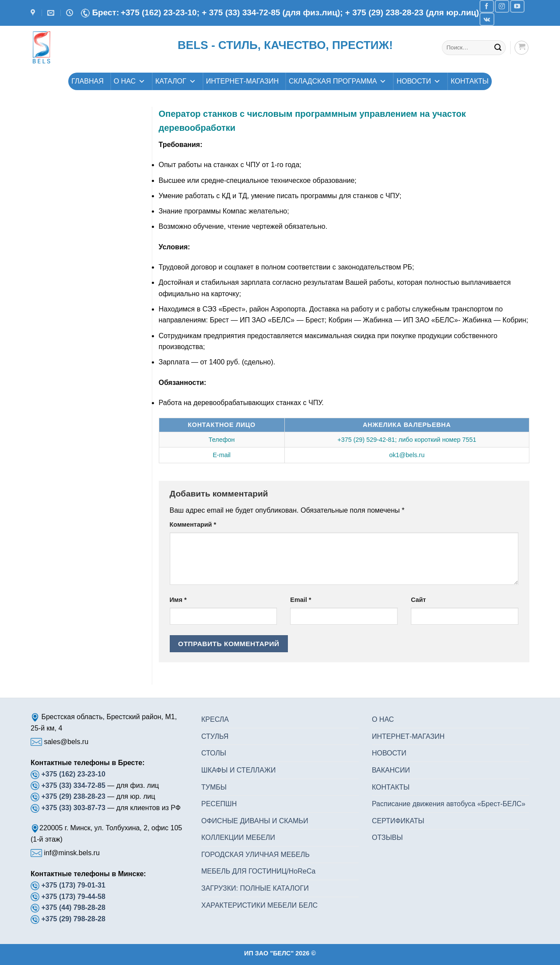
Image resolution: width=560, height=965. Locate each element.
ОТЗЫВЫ (387, 837)
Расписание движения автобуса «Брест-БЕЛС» (449, 804)
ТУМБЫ (214, 787)
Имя (178, 600)
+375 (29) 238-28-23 (73, 796)
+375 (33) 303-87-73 (73, 808)
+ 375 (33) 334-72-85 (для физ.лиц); (273, 12)
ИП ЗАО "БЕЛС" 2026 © (280, 953)
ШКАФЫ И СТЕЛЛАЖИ (238, 770)
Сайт (418, 600)
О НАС (129, 81)
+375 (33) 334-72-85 (74, 785)
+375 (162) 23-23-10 (73, 774)
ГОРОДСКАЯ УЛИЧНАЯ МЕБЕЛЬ (255, 855)
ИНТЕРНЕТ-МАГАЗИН (242, 81)
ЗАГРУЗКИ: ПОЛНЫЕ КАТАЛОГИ (255, 888)
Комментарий (193, 524)
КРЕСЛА (215, 719)
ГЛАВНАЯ (87, 81)
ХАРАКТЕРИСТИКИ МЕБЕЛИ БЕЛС (259, 905)
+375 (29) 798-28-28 (73, 919)
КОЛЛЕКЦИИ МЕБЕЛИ (238, 837)
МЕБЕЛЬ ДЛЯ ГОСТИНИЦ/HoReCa (258, 871)
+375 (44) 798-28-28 (73, 907)
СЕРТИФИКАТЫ (398, 821)
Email (301, 600)
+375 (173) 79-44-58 (73, 897)
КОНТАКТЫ (469, 81)
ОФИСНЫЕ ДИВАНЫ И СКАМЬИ (255, 821)
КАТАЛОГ (176, 81)
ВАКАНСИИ (391, 770)
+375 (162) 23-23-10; (160, 12)
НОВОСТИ (418, 81)
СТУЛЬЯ (215, 736)
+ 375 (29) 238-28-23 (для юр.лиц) (412, 12)
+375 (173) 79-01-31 (73, 885)
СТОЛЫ (214, 753)
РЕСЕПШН (219, 804)
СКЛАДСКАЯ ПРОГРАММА (338, 81)
